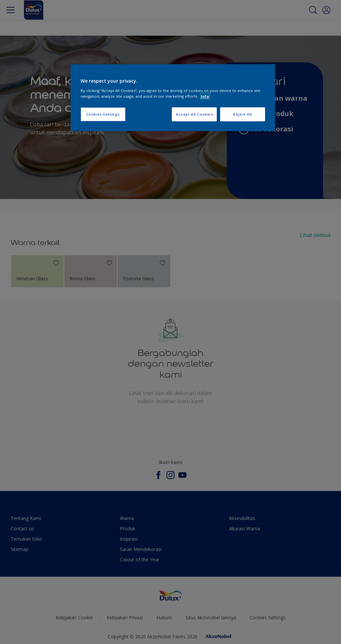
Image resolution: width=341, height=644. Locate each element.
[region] (173, 98)
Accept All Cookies (194, 114)
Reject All (243, 114)
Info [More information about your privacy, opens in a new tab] (205, 96)
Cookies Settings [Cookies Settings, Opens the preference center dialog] (103, 114)
